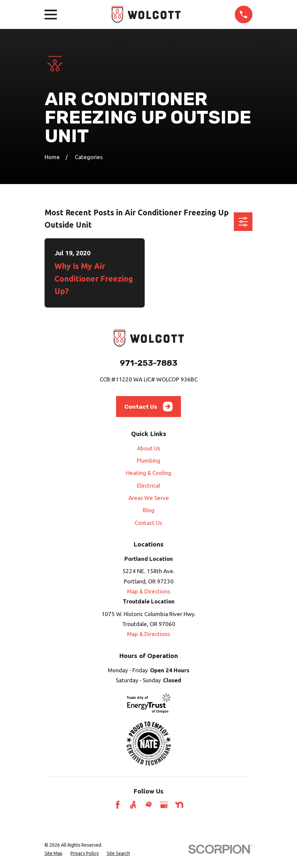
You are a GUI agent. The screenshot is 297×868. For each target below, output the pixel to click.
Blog (148, 510)
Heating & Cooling (149, 473)
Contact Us (148, 407)
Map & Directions (149, 591)
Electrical (148, 485)
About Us (149, 448)
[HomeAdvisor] (149, 805)
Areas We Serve (149, 498)
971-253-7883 (148, 363)
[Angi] (133, 805)
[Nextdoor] (179, 805)
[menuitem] (54, 854)
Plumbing (148, 460)
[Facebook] (118, 805)
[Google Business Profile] (164, 805)
